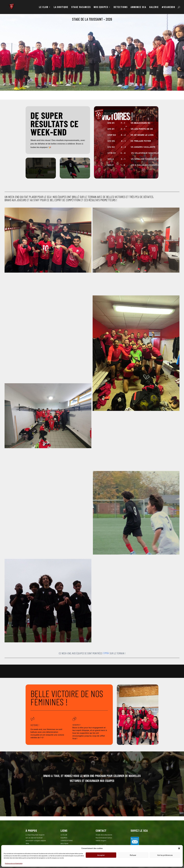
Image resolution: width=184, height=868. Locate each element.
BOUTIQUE (65, 843)
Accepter (101, 855)
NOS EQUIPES (101, 7)
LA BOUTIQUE (61, 7)
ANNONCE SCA (138, 7)
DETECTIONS (121, 7)
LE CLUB (44, 7)
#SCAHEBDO (168, 7)
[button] (179, 848)
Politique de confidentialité (14, 863)
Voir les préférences (165, 855)
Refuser (133, 855)
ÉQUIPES (64, 838)
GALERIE (154, 7)
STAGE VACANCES (81, 7)
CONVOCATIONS (67, 840)
